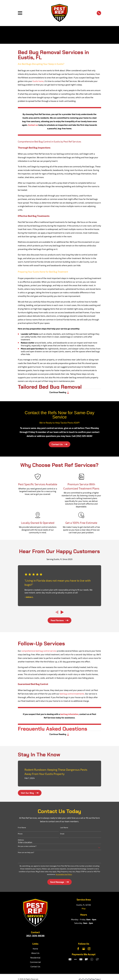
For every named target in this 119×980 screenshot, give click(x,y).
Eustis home (38, 81)
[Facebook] (78, 950)
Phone (20, 835)
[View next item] (62, 613)
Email (62, 835)
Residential (35, 959)
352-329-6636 (35, 937)
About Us (35, 954)
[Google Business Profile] (84, 950)
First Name (22, 829)
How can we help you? (26, 854)
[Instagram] (89, 950)
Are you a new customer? (27, 848)
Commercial (35, 963)
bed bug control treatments (72, 694)
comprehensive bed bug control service (39, 652)
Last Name (64, 829)
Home (35, 950)
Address (21, 841)
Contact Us (35, 968)
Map (84, 910)
